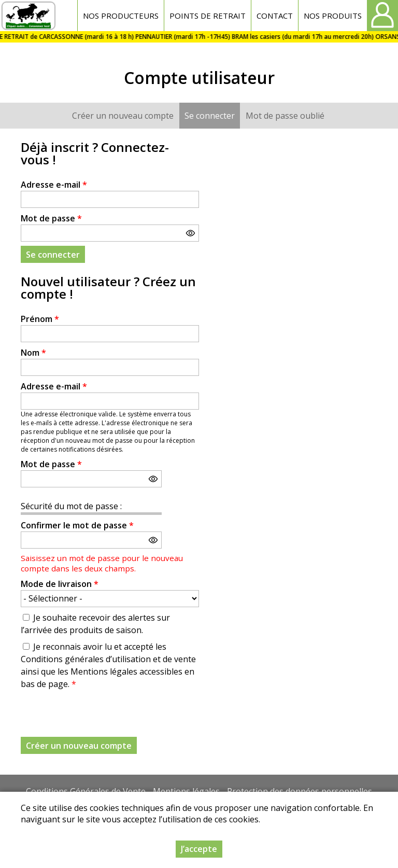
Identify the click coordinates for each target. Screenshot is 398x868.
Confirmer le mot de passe (77, 525)
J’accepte (199, 849)
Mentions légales (186, 791)
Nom (33, 353)
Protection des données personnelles (300, 791)
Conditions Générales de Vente (86, 791)
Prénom (40, 319)
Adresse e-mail (54, 185)
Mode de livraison (60, 584)
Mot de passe (51, 218)
